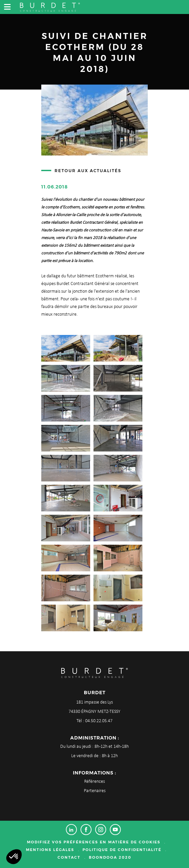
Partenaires (95, 791)
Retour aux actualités (88, 171)
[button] (14, 857)
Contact (69, 857)
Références (94, 782)
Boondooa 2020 (110, 857)
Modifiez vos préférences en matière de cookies (94, 842)
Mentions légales (50, 850)
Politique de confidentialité (122, 850)
